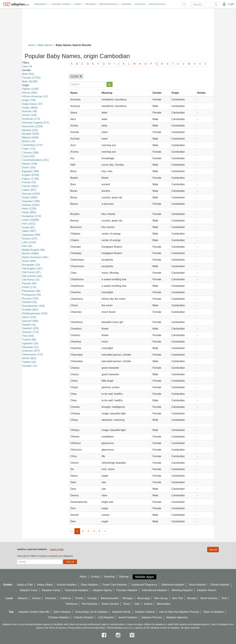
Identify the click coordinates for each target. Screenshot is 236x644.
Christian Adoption (127, 590)
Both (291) (28, 74)
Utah (137, 604)
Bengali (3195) (31, 134)
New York (177, 598)
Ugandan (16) (30, 343)
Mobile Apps (145, 577)
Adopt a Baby (45, 585)
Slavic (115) (29, 317)
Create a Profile (57, 549)
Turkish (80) (29, 340)
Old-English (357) (32, 269)
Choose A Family (62, 4)
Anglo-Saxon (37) (32, 104)
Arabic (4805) (30, 108)
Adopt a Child (25, 585)
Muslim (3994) (30, 253)
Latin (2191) (29, 242)
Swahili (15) (29, 325)
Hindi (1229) (29, 209)
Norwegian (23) (31, 265)
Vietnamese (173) (32, 355)
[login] (229, 4)
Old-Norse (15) (31, 280)
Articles (141, 4)
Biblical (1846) (30, 137)
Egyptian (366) (31, 171)
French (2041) (30, 186)
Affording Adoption (182, 590)
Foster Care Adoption (115, 585)
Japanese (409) (31, 235)
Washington (164, 604)
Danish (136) (30, 164)
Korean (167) (30, 239)
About (83, 577)
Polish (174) (29, 287)
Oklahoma (72, 604)
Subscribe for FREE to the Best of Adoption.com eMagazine (45, 556)
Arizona (36, 598)
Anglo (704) (29, 100)
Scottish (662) (30, 310)
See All (213, 550)
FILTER (76, 76)
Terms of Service (58, 628)
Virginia (148, 604)
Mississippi (143, 598)
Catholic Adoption (84, 617)
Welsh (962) (29, 358)
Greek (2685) (30, 197)
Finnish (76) (29, 182)
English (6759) (31, 175)
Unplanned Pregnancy (144, 585)
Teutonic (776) (30, 332)
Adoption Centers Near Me (34, 612)
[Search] (203, 5)
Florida (79, 598)
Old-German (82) (32, 276)
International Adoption (154, 590)
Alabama (22, 598)
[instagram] (119, 635)
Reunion (91, 4)
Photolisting (158, 4)
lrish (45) (27, 246)
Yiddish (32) (29, 362)
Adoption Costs (29, 590)
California (66, 598)
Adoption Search (206, 590)
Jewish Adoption (128, 617)
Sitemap (124, 577)
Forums (127, 4)
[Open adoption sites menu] (184, 4)
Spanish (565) (30, 321)
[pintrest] (132, 635)
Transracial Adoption (76, 590)
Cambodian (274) (32, 145)
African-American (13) (35, 96)
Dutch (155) (29, 167)
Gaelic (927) (29, 190)
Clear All (27, 66)
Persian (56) (29, 283)
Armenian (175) (31, 119)
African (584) (30, 93)
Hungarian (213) (32, 216)
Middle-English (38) (33, 250)
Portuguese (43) (32, 295)
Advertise (109, 577)
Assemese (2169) (32, 126)
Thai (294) (28, 336)
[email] (40, 562)
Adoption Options (145, 612)
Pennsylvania (90, 604)
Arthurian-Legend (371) (36, 123)
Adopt (79, 4)
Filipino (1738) (30, 179)
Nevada (192, 598)
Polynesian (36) (31, 291)
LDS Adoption (106, 617)
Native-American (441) (35, 257)
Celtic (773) (29, 149)
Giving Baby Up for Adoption (91, 612)
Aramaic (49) (30, 111)
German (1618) (31, 194)
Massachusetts (110, 598)
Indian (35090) (31, 220)
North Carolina (209, 598)
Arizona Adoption (67, 585)
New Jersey (161, 598)
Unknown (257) (31, 351)
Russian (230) (30, 298)
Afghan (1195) (30, 89)
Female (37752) (31, 78)
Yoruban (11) (30, 366)
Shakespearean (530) (35, 313)
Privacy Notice (75, 628)
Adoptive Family (51, 590)
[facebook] (105, 635)
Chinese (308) (30, 153)
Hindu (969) (29, 212)
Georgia (92, 598)
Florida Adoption (220, 585)
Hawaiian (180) (31, 201)
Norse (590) (29, 261)
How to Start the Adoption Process (179, 612)
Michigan (128, 598)
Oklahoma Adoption (173, 585)
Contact (95, 577)
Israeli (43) (28, 227)
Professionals (109, 4)
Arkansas (50, 598)
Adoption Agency (102, 590)
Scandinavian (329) (33, 306)
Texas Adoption (197, 585)
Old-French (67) (31, 272)
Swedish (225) (30, 328)
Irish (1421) (29, 224)
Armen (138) (29, 115)
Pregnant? (42, 4)
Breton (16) (29, 141)
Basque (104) (30, 130)
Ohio (224, 598)
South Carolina (110, 604)
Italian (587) (29, 231)
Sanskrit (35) (30, 302)
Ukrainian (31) (30, 347)
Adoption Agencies (177, 617)
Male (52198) (30, 81)
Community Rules (96, 628)
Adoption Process (152, 617)
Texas (127, 604)
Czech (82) (29, 156)
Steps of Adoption (213, 612)
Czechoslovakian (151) (35, 160)
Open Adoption (89, 585)
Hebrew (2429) (31, 205)
